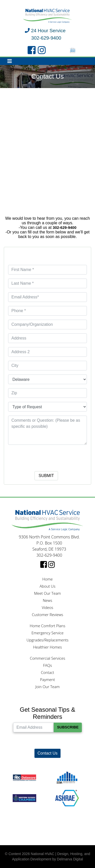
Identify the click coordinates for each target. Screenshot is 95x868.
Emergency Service (47, 633)
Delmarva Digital (70, 859)
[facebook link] (32, 50)
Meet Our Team (48, 593)
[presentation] (48, 457)
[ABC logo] (24, 778)
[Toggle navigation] (10, 61)
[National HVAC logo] (48, 16)
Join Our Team (48, 687)
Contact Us (48, 753)
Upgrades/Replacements (48, 640)
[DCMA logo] (67, 778)
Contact (47, 672)
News (48, 600)
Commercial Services (48, 658)
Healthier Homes (48, 647)
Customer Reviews (48, 615)
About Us (47, 586)
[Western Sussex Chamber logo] (24, 798)
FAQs (48, 665)
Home (48, 579)
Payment (48, 679)
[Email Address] (33, 727)
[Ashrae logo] (67, 798)
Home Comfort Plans (47, 626)
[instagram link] (42, 50)
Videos (48, 607)
